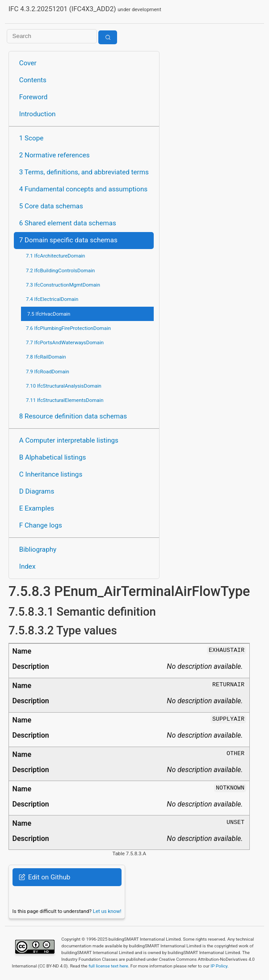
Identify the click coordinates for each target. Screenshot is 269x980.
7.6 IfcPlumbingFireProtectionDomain (68, 328)
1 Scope (32, 138)
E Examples (37, 508)
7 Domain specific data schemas (68, 240)
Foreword (34, 97)
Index (27, 566)
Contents (33, 80)
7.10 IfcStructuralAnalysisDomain (64, 386)
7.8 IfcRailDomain (46, 357)
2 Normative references (55, 155)
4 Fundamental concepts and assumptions (83, 189)
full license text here (108, 966)
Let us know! (107, 911)
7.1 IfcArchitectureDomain (55, 256)
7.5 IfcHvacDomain (49, 314)
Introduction (38, 114)
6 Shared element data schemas (68, 223)
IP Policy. (219, 966)
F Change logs (41, 525)
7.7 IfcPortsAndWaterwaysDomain (65, 342)
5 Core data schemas (51, 206)
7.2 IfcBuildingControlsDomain (60, 270)
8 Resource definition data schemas (73, 416)
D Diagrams (37, 491)
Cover (28, 63)
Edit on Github (44, 877)
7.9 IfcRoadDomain (48, 372)
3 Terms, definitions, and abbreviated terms (84, 172)
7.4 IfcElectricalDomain (52, 299)
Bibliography (38, 549)
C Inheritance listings (51, 474)
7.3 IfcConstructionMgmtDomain (63, 285)
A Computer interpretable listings (69, 440)
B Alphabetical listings (53, 457)
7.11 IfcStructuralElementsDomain (65, 400)
